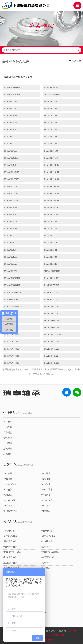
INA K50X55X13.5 (13, 292)
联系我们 (8, 454)
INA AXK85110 (51, 158)
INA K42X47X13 (52, 342)
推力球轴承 (47, 541)
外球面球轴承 (48, 557)
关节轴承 (46, 563)
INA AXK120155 (51, 172)
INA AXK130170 (12, 179)
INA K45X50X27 (12, 321)
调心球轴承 (47, 531)
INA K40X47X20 (52, 349)
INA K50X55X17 (52, 285)
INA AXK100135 (51, 165)
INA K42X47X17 (12, 342)
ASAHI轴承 (47, 500)
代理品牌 (8, 427)
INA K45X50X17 (52, 321)
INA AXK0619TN (12, 94)
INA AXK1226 (50, 101)
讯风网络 (48, 640)
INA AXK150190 (12, 186)
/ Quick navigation (18, 413)
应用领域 (8, 443)
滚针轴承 (46, 547)
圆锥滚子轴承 (10, 541)
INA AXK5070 (11, 137)
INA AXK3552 (50, 123)
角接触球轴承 (10, 536)
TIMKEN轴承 (10, 484)
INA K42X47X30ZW (53, 335)
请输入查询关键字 (41, 50)
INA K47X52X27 (52, 292)
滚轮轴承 (46, 568)
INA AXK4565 (50, 130)
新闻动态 (8, 449)
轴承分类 (75, 61)
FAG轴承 (8, 479)
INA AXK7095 (11, 151)
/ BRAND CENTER (18, 465)
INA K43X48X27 (12, 328)
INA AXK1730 (50, 108)
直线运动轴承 (10, 563)
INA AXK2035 (11, 116)
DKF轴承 (46, 511)
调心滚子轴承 (10, 547)
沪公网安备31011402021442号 (49, 635)
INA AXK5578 (50, 137)
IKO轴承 (8, 490)
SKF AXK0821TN (52, 94)
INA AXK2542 (50, 116)
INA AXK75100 (51, 151)
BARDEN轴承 (10, 511)
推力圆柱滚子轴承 (12, 552)
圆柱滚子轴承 (48, 536)
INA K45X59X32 (52, 299)
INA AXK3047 (11, 123)
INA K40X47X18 (12, 356)
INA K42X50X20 (12, 335)
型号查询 (8, 438)
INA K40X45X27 (52, 356)
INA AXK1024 (11, 101)
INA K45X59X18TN (13, 306)
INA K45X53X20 (52, 313)
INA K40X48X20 (12, 349)
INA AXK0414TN (12, 87)
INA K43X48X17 (52, 328)
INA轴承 (46, 479)
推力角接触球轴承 (50, 552)
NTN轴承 (46, 484)
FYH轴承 (8, 495)
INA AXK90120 (11, 165)
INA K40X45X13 (52, 363)
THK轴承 (46, 495)
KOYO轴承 (47, 490)
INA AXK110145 (12, 172)
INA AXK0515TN (52, 87)
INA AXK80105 (11, 158)
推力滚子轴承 (10, 557)
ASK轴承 (46, 506)
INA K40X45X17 (12, 363)
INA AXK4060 (11, 130)
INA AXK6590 (50, 144)
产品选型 (8, 433)
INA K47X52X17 (12, 299)
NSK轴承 (46, 474)
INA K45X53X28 (52, 306)
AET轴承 (8, 506)
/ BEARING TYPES (19, 522)
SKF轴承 (8, 474)
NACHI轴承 (9, 500)
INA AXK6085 (11, 144)
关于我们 (8, 422)
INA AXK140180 (51, 179)
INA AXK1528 (11, 108)
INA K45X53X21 (12, 313)
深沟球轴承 (9, 531)
